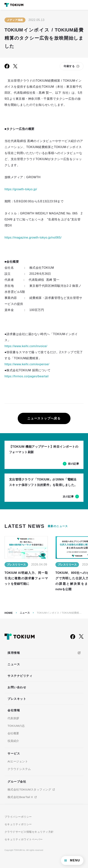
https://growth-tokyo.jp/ (21, 189)
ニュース (25, 613)
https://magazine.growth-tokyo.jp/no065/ (33, 238)
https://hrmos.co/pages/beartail (27, 376)
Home (9, 613)
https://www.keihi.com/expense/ (27, 364)
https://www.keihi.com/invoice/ (26, 346)
